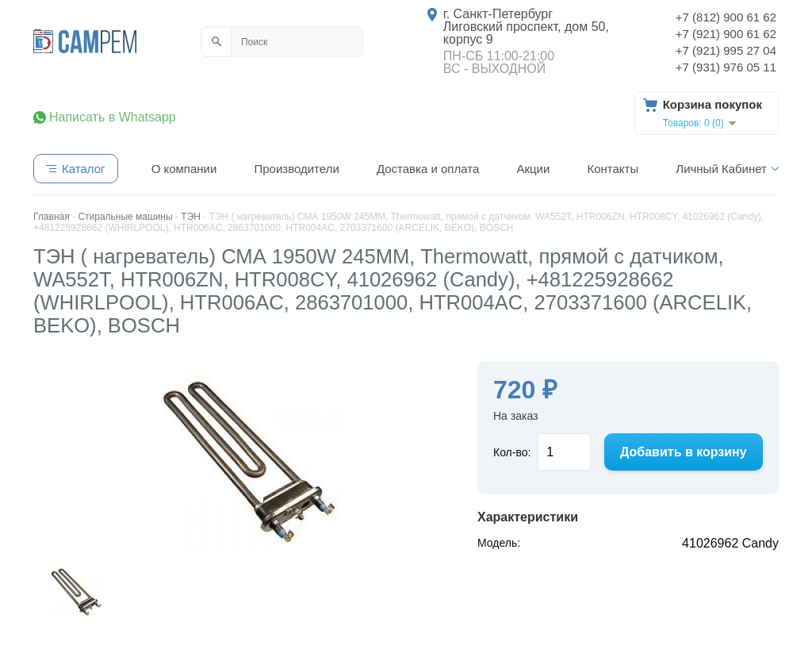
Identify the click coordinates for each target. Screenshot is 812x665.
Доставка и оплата (428, 169)
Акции (533, 169)
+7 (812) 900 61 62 (726, 17)
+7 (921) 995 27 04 (726, 50)
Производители (296, 169)
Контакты (613, 169)
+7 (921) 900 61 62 (726, 34)
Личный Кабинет (721, 169)
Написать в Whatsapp (113, 117)
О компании (184, 169)
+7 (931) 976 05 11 (726, 67)
